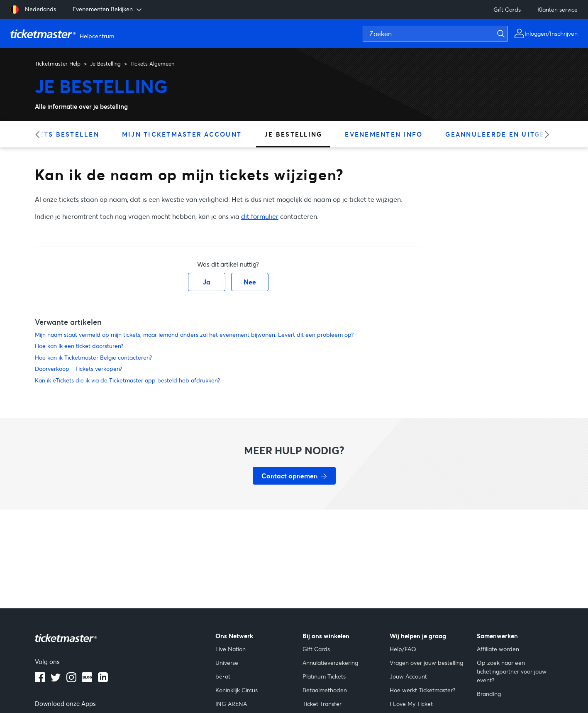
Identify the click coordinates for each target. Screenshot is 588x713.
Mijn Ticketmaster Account (182, 134)
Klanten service (558, 9)
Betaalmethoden (325, 690)
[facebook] (40, 680)
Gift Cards (507, 9)
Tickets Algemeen (152, 64)
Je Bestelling (105, 64)
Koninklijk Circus (237, 690)
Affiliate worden (498, 649)
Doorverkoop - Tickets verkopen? (78, 369)
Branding (489, 694)
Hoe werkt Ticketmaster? (422, 690)
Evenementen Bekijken (108, 9)
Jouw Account (408, 676)
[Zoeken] (435, 34)
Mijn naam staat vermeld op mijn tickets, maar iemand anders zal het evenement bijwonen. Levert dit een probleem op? (194, 334)
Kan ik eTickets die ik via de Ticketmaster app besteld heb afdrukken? (127, 380)
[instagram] (71, 680)
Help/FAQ (403, 649)
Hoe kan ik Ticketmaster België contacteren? (93, 357)
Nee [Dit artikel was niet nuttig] (250, 282)
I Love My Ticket (411, 704)
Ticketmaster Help (58, 64)
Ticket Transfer (322, 704)
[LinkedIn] (103, 680)
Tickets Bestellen (60, 134)
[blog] (87, 680)
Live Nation (231, 649)
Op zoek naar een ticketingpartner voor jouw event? (512, 671)
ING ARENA (231, 704)
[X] (56, 680)
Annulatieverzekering (330, 663)
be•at (223, 676)
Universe (227, 663)
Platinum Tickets (324, 676)
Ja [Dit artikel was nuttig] (207, 282)
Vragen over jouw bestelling (426, 663)
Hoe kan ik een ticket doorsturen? (79, 346)
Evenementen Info (384, 134)
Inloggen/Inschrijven (551, 33)
